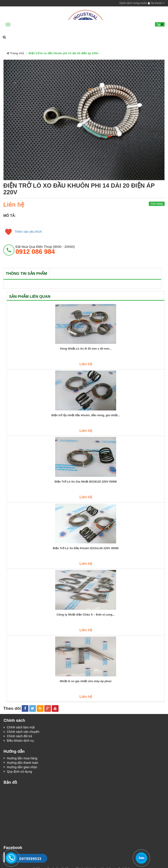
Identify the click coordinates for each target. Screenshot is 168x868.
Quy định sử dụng (19, 772)
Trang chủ (15, 53)
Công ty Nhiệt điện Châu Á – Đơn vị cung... (86, 615)
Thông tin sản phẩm (26, 274)
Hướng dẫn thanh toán (22, 763)
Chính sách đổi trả (20, 736)
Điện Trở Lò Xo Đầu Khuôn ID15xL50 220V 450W (86, 548)
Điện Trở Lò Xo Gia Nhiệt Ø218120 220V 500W (86, 482)
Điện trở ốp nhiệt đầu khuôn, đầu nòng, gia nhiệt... (86, 415)
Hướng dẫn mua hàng (22, 758)
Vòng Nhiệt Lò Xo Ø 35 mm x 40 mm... (86, 349)
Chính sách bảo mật (21, 727)
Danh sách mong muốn (133, 3)
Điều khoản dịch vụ (20, 741)
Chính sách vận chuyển (23, 732)
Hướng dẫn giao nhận (22, 767)
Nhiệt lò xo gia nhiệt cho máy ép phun (86, 681)
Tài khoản (156, 3)
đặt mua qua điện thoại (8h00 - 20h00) (45, 250)
